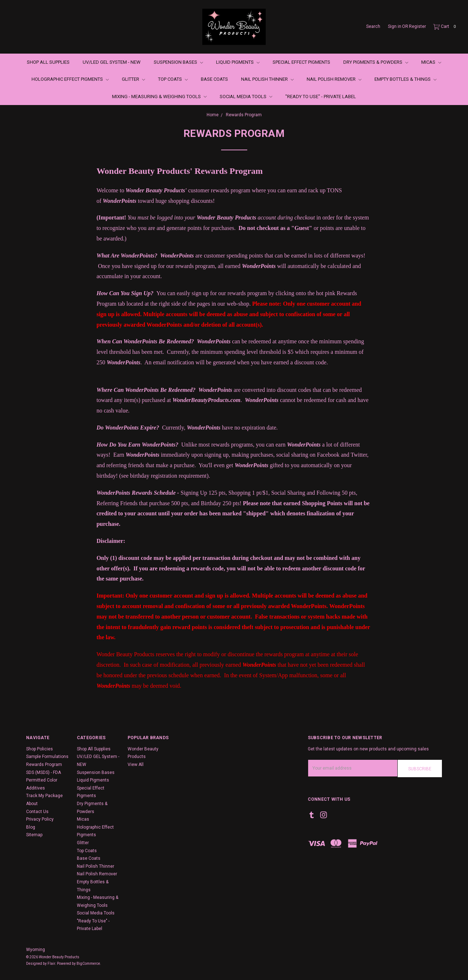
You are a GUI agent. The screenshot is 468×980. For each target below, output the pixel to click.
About (32, 804)
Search (373, 26)
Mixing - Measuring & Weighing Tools (159, 97)
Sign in (395, 26)
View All (136, 765)
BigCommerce (88, 964)
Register (417, 26)
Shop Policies (40, 749)
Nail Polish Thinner (267, 79)
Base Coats (214, 79)
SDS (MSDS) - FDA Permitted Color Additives (44, 780)
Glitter (133, 79)
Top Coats (173, 79)
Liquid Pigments (238, 62)
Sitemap (34, 835)
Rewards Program (44, 765)
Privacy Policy (40, 819)
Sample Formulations (47, 757)
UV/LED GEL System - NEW (112, 62)
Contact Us (37, 812)
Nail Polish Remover (334, 79)
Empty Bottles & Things (405, 79)
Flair (51, 964)
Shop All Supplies (48, 62)
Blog (31, 827)
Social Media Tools (246, 97)
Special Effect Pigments (301, 62)
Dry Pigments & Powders (376, 62)
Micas (431, 62)
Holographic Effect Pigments (70, 79)
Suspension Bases (178, 62)
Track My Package (44, 796)
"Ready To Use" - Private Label (321, 97)
